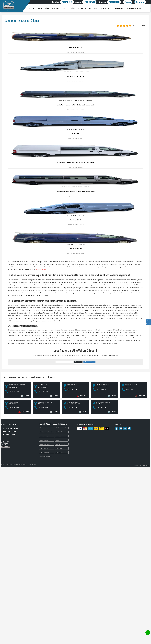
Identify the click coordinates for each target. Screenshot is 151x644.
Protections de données (6, 464)
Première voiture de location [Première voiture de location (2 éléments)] (46, 456)
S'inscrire (128, 2)
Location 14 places (66, 187)
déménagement (41, 269)
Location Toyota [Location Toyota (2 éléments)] (60, 440)
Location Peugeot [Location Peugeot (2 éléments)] (44, 440)
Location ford (82, 43)
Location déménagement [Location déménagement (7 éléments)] (62, 436)
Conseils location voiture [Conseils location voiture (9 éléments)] (62, 432)
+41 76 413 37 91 (67, 2)
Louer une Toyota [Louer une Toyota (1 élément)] (60, 452)
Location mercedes (79, 72)
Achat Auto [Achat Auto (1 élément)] (43, 428)
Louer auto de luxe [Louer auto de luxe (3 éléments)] (60, 444)
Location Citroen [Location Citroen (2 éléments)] (44, 436)
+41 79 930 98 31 (114, 2)
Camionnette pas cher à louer (22, 21)
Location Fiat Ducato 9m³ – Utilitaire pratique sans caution (76, 162)
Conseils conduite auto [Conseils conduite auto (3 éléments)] (61, 428)
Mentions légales (17, 464)
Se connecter (140, 2)
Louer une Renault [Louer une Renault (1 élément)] (44, 452)
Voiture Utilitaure (84, 101)
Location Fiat (81, 129)
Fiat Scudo (76, 134)
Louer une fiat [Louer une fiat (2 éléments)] (60, 448)
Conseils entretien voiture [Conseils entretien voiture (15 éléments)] (46, 432)
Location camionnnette (72, 43)
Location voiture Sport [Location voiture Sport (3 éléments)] (45, 444)
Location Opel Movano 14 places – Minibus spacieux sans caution (76, 191)
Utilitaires (86, 72)
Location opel (86, 187)
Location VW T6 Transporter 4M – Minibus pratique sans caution (76, 105)
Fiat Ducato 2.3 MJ (76, 220)
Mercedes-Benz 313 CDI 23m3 (75, 76)
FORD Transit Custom (76, 47)
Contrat (25, 464)
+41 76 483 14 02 (89, 2)
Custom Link (145, 323)
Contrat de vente (32, 464)
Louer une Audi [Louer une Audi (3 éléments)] (44, 448)
